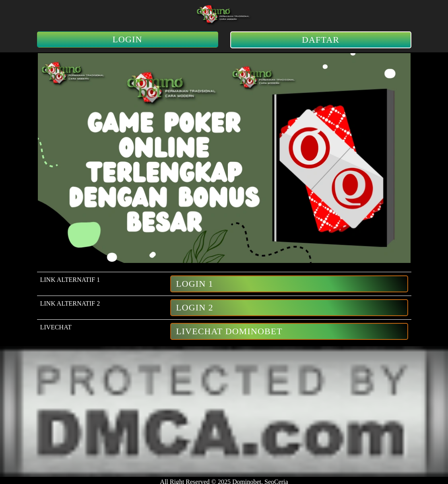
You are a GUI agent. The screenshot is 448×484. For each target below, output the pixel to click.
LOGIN (128, 39)
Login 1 (195, 284)
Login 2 (195, 307)
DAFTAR (321, 40)
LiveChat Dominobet (229, 331)
